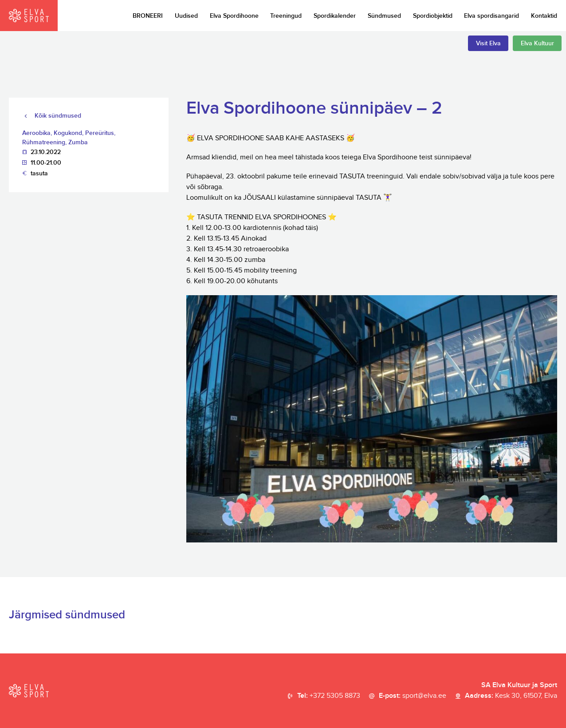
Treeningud (286, 16)
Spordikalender (335, 16)
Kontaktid (544, 16)
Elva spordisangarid (491, 16)
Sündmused (384, 16)
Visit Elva (488, 43)
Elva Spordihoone (234, 16)
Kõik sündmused (58, 116)
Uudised (186, 16)
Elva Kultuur (537, 43)
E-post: (413, 696)
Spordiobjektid (433, 16)
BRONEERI (148, 16)
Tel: (329, 696)
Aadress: (511, 696)
